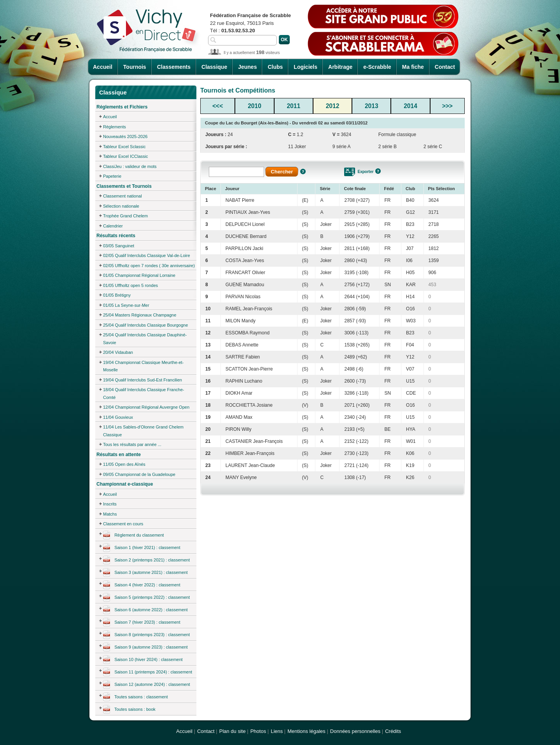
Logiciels (305, 67)
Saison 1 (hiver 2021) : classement (142, 548)
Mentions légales (306, 731)
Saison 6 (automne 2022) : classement (145, 610)
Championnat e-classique (125, 484)
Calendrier (113, 226)
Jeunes (247, 67)
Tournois (135, 67)
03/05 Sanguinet (119, 246)
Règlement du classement (133, 535)
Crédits (393, 731)
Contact (445, 67)
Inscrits (110, 504)
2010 (255, 106)
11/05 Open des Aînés (124, 464)
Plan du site (233, 731)
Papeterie (112, 176)
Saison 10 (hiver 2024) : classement (143, 660)
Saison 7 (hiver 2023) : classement (142, 623)
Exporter (365, 172)
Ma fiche (413, 67)
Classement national (122, 196)
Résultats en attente (119, 455)
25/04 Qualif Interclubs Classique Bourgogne (145, 325)
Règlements (115, 127)
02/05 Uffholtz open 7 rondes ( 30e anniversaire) (149, 266)
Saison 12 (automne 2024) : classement (147, 685)
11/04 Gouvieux (118, 417)
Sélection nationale (121, 206)
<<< (218, 106)
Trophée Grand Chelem (125, 216)
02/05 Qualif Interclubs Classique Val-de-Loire (147, 255)
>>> (447, 106)
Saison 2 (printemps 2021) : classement (146, 560)
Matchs (110, 514)
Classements (174, 67)
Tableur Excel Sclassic (124, 147)
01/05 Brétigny (117, 295)
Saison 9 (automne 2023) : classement (145, 647)
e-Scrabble (377, 67)
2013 (372, 106)
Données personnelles (355, 731)
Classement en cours (123, 524)
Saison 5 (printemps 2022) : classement (146, 598)
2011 (293, 106)
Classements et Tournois (124, 186)
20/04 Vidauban (118, 352)
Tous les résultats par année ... (132, 444)
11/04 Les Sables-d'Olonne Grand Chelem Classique (143, 431)
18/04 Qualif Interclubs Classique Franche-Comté (144, 393)
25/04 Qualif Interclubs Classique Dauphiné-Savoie (145, 339)
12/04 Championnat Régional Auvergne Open (146, 407)
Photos (258, 731)
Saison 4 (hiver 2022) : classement (142, 585)
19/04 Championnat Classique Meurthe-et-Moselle (143, 366)
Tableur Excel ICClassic (126, 156)
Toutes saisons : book (129, 710)
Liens (277, 731)
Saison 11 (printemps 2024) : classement (148, 672)
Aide (303, 171)
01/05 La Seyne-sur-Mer (126, 305)
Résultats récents (116, 236)
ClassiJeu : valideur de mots (130, 166)
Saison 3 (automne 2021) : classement (145, 573)
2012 (333, 106)
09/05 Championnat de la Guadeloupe (139, 474)
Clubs (275, 67)
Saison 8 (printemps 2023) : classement (146, 635)
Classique (214, 67)
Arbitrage (340, 67)
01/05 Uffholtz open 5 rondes (130, 285)
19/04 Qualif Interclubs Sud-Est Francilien (143, 380)
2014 (410, 106)
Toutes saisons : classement (136, 697)
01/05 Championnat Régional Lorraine (139, 275)
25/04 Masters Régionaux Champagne (140, 315)
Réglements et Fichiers (122, 107)
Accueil (103, 67)
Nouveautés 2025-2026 (125, 136)
